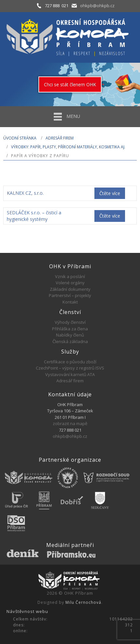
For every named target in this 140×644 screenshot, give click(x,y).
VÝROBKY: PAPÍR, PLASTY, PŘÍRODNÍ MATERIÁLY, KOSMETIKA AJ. (68, 147)
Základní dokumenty (70, 289)
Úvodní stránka (20, 138)
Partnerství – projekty (70, 295)
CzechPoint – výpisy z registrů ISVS (70, 368)
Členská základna (70, 341)
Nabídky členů (70, 335)
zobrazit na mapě (70, 423)
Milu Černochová (83, 602)
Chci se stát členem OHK (70, 84)
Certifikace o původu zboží (70, 362)
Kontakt (70, 302)
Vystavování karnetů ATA (70, 374)
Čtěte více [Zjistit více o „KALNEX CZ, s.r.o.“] (110, 193)
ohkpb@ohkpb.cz (97, 6)
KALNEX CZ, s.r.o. (25, 193)
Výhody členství (70, 322)
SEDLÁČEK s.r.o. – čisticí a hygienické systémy (34, 216)
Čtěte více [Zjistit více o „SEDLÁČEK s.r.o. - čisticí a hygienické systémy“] (110, 216)
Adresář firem (60, 138)
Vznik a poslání (70, 276)
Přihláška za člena (70, 329)
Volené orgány (70, 283)
